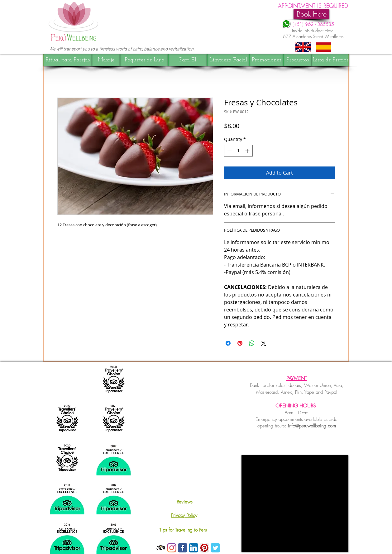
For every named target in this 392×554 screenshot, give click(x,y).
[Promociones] (266, 60)
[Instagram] (172, 548)
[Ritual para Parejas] (68, 60)
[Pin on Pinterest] (240, 343)
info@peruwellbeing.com (312, 426)
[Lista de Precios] (330, 60)
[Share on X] (264, 343)
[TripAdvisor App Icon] (161, 548)
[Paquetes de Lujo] (144, 60)
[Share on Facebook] (228, 343)
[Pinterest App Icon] (204, 548)
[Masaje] (106, 60)
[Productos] (297, 60)
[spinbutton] (238, 151)
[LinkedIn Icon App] (194, 548)
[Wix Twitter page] (215, 548)
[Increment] (248, 151)
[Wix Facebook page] (183, 548)
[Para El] (188, 60)
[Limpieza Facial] (228, 60)
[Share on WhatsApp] (252, 343)
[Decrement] (229, 151)
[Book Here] (311, 14)
